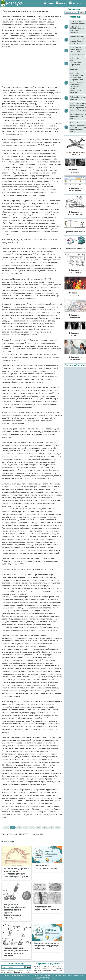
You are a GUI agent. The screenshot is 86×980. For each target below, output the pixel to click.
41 (51, 828)
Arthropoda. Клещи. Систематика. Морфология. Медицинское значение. (76, 64)
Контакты (77, 3)
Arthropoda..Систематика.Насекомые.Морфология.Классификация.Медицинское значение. (78, 98)
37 (26, 828)
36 (19, 828)
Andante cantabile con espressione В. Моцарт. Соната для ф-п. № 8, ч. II (77, 40)
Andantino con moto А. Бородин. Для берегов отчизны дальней (77, 51)
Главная (51, 3)
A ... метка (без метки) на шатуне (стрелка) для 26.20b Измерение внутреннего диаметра (77, 27)
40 (45, 828)
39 (38, 828)
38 (32, 828)
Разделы (63, 3)
